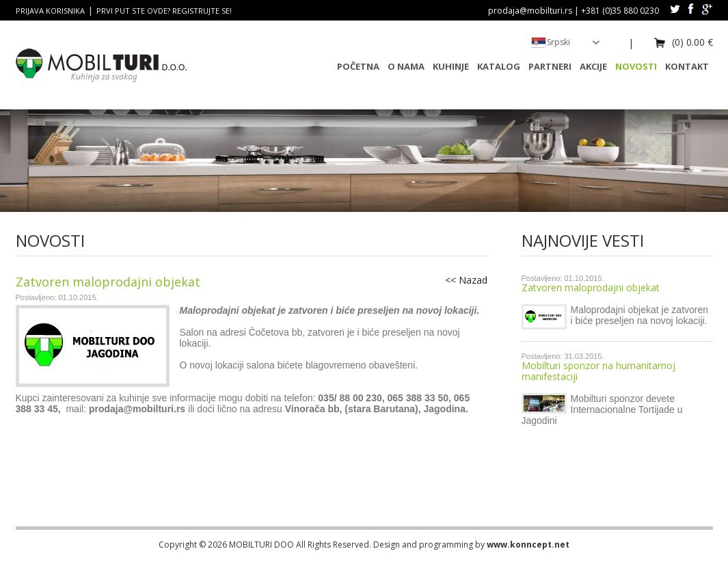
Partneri (550, 66)
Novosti (636, 66)
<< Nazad (466, 280)
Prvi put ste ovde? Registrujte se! (164, 11)
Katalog (499, 66)
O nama (406, 66)
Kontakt (687, 66)
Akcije (593, 66)
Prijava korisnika (50, 11)
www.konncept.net (528, 545)
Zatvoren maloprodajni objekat (591, 287)
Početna (358, 66)
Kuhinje (451, 66)
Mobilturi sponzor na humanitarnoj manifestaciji (598, 371)
